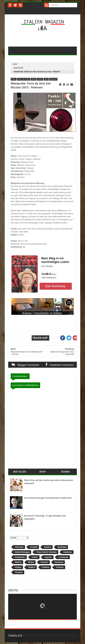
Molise (31, 562)
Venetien (19, 572)
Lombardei (63, 557)
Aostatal (34, 547)
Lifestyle (13, 590)
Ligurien (48, 557)
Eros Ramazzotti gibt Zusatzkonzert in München (48, 498)
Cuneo (14, 79)
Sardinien (59, 562)
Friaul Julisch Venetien (46, 552)
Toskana (46, 567)
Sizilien (18, 567)
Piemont (40, 79)
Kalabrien (68, 552)
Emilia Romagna (22, 552)
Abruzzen (19, 547)
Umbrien (60, 567)
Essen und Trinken (24, 79)
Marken (18, 562)
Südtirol (32, 567)
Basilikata (62, 547)
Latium (35, 557)
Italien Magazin (44, 22)
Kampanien (20, 557)
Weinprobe (18, 68)
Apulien (48, 547)
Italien (33, 79)
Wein (46, 79)
